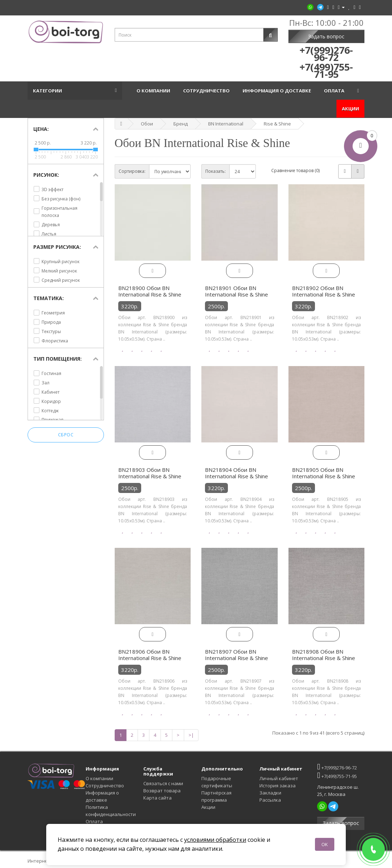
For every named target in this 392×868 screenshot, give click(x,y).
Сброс (66, 435)
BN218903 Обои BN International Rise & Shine (150, 473)
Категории (49, 91)
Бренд (181, 124)
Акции (350, 109)
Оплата (335, 91)
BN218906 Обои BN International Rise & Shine (150, 655)
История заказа (278, 786)
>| (191, 735)
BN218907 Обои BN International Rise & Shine (236, 655)
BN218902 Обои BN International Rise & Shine (324, 291)
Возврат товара (162, 791)
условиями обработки (215, 840)
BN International (226, 124)
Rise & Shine (277, 124)
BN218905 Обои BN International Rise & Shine (324, 473)
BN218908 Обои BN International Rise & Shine (324, 655)
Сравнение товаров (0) (295, 170)
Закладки (270, 793)
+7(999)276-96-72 (337, 767)
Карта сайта (157, 798)
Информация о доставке (278, 91)
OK (325, 844)
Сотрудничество (207, 91)
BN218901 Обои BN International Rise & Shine (236, 291)
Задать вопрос (326, 36)
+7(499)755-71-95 (337, 775)
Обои (147, 124)
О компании (154, 91)
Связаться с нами (163, 783)
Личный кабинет (279, 778)
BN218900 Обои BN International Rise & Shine (150, 291)
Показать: (216, 171)
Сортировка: (132, 171)
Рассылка (270, 800)
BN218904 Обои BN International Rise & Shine (236, 473)
